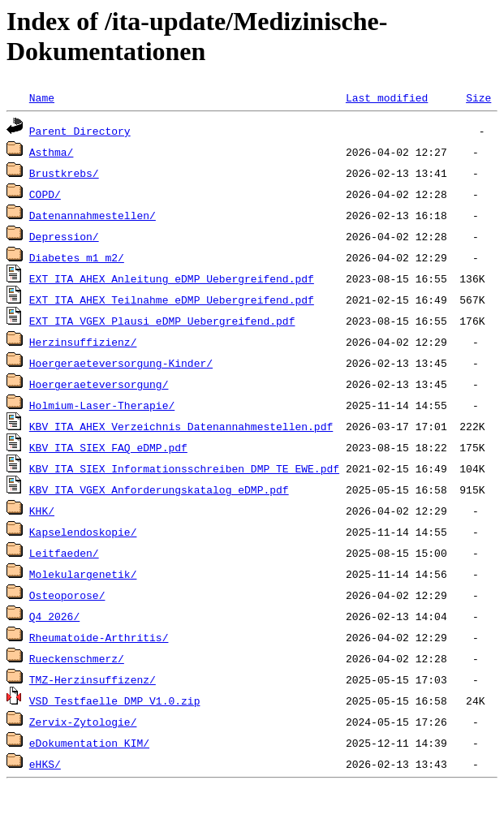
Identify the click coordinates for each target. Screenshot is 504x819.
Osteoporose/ (67, 595)
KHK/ (42, 511)
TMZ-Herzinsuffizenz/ (93, 679)
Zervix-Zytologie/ (83, 722)
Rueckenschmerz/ (77, 658)
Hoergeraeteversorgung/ (99, 384)
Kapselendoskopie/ (83, 532)
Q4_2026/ (54, 616)
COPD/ (45, 194)
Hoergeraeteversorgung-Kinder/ (121, 363)
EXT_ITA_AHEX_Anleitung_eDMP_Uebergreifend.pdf (172, 278)
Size (478, 97)
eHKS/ (45, 764)
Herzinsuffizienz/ (83, 342)
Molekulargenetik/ (83, 574)
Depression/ (64, 236)
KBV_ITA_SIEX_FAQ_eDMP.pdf (108, 447)
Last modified (387, 97)
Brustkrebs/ (64, 173)
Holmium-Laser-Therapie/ (102, 405)
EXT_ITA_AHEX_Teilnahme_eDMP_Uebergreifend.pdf (172, 300)
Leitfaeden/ (64, 553)
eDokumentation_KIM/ (89, 743)
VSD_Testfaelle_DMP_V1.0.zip (115, 700)
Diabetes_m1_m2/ (77, 257)
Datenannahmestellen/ (93, 215)
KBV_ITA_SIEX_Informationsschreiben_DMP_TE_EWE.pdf (184, 468)
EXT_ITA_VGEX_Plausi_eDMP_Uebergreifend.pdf (162, 321)
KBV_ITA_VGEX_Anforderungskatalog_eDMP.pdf (159, 489)
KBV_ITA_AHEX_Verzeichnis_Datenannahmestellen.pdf (181, 426)
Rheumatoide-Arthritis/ (99, 637)
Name (42, 97)
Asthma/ (52, 152)
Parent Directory (80, 131)
